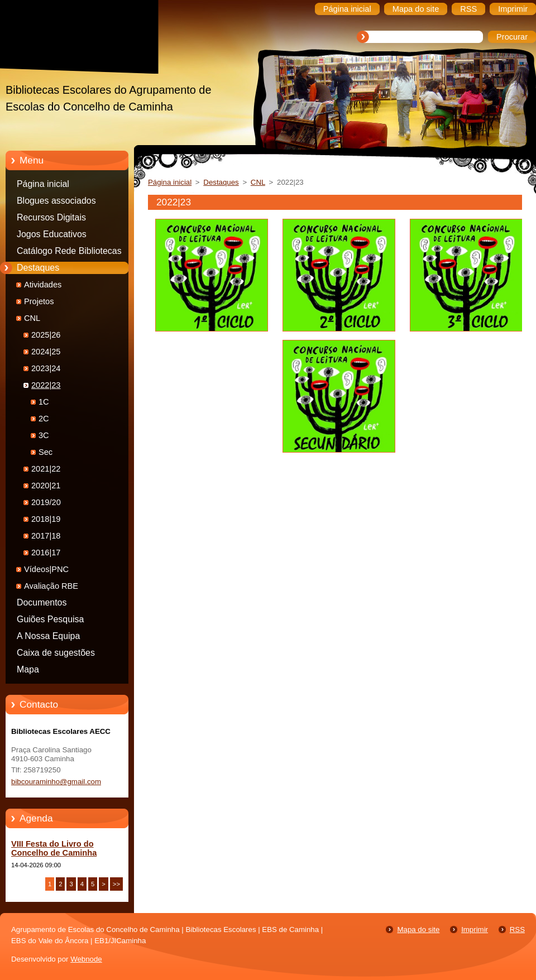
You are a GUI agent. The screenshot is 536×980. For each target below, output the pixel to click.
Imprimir (475, 929)
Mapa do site (418, 929)
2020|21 (46, 486)
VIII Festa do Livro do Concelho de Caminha (54, 848)
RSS (517, 929)
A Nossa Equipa (48, 636)
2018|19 (46, 519)
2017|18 (46, 536)
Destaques (38, 268)
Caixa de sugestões (56, 653)
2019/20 (46, 502)
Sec (46, 452)
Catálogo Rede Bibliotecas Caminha (69, 253)
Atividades (43, 285)
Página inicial (43, 184)
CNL (32, 318)
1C (44, 402)
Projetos (39, 301)
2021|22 (46, 469)
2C (44, 419)
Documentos (42, 602)
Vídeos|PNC (46, 569)
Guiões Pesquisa (50, 619)
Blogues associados (56, 201)
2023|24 (46, 368)
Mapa (28, 669)
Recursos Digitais (51, 217)
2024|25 (46, 352)
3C (44, 435)
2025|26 (46, 335)
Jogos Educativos (52, 234)
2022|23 (46, 385)
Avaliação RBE (51, 586)
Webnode (86, 959)
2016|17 (46, 553)
